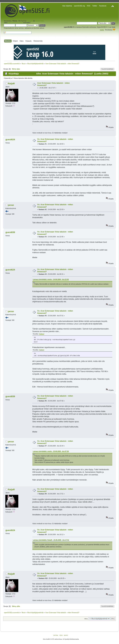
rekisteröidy (39, 21)
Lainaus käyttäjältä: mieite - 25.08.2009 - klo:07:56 (51, 451)
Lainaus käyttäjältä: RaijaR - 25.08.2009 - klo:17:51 (51, 540)
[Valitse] (42, 334)
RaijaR (11, 84)
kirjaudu (30, 21)
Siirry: (86, 619)
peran (11, 205)
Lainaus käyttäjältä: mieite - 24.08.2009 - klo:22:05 (51, 279)
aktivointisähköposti (15, 23)
